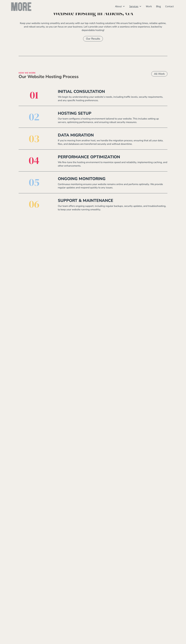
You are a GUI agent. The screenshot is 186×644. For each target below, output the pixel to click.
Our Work (93, 336)
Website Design (151, 598)
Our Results (93, 49)
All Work (159, 84)
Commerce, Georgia (109, 607)
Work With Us (93, 568)
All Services (158, 364)
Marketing (148, 616)
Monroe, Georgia (108, 616)
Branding (147, 603)
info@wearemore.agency (69, 621)
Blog (158, 6)
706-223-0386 (61, 617)
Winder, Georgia (108, 630)
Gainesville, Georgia (110, 612)
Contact (170, 6)
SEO (144, 607)
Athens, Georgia (108, 598)
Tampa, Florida (107, 621)
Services (135, 6)
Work (149, 6)
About (120, 6)
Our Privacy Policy (121, 640)
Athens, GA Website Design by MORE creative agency (67, 640)
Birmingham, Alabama (111, 603)
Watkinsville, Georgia (111, 625)
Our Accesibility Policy (141, 640)
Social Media (149, 612)
